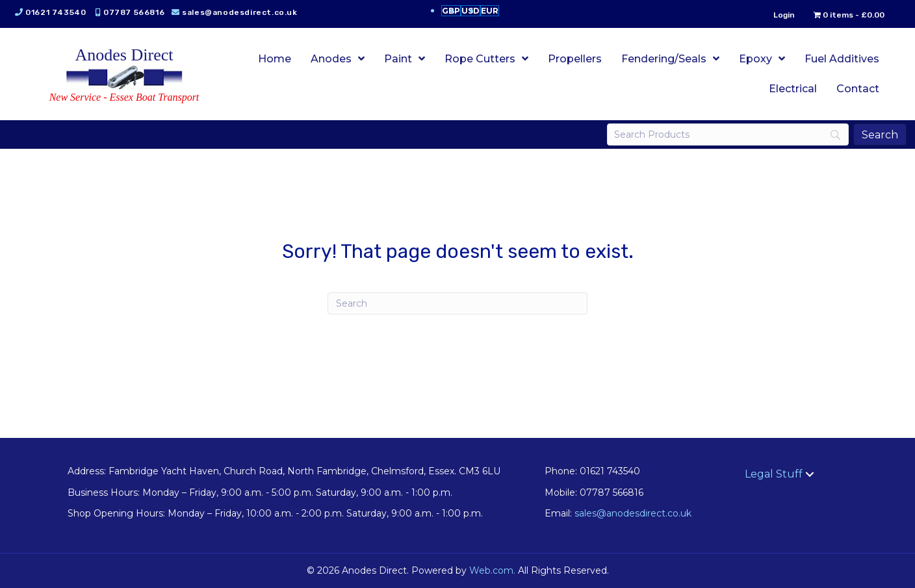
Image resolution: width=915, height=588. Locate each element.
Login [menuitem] (780, 15)
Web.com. (492, 570)
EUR (490, 11)
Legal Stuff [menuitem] (774, 474)
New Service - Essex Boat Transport (124, 97)
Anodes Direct (124, 55)
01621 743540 (60, 12)
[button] (810, 474)
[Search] (725, 134)
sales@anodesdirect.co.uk (244, 12)
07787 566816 (138, 12)
